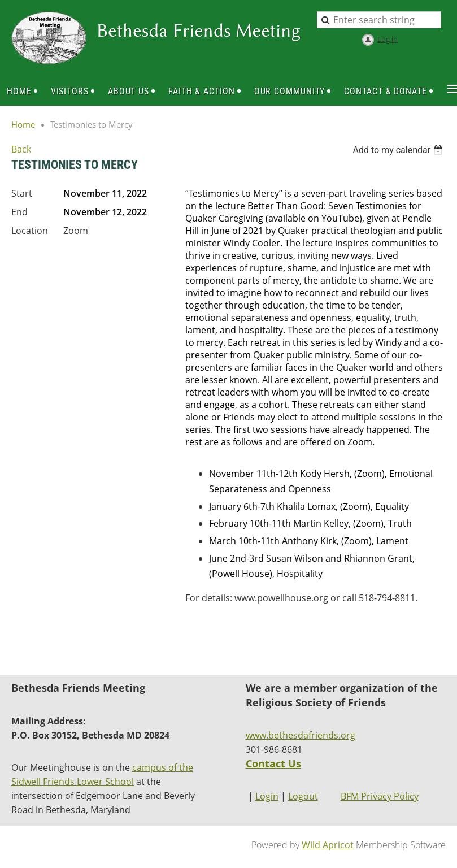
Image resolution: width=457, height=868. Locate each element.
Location (30, 231)
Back (21, 149)
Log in (388, 39)
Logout (303, 796)
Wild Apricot (328, 845)
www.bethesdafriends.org (301, 735)
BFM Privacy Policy (380, 796)
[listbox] (399, 150)
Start (22, 193)
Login (267, 796)
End (19, 212)
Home (23, 124)
